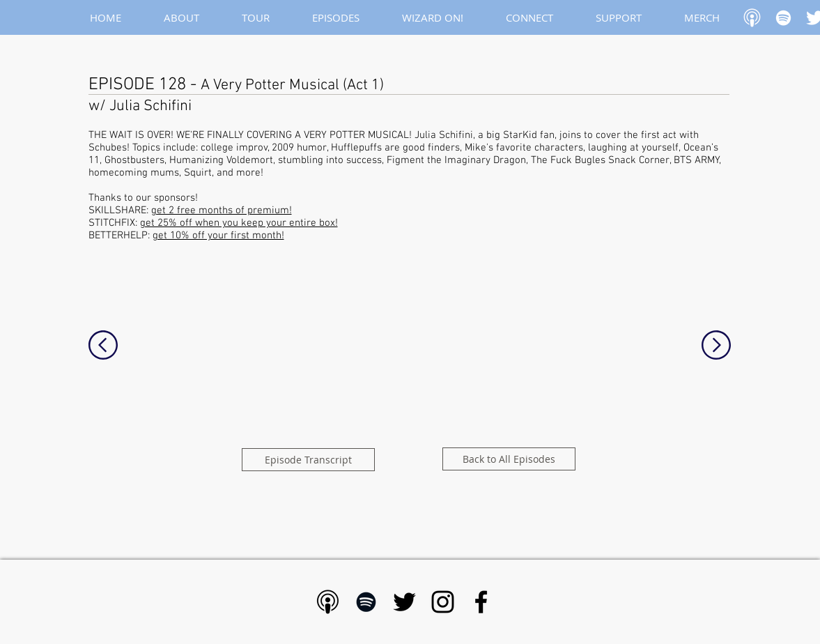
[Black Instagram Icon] (443, 602)
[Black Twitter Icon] (404, 602)
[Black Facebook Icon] (481, 602)
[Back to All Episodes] (509, 459)
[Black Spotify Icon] (366, 602)
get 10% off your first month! (218, 236)
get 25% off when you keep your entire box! (239, 223)
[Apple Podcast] (752, 18)
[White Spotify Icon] (783, 18)
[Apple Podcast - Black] (328, 602)
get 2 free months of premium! (222, 210)
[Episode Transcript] (308, 460)
